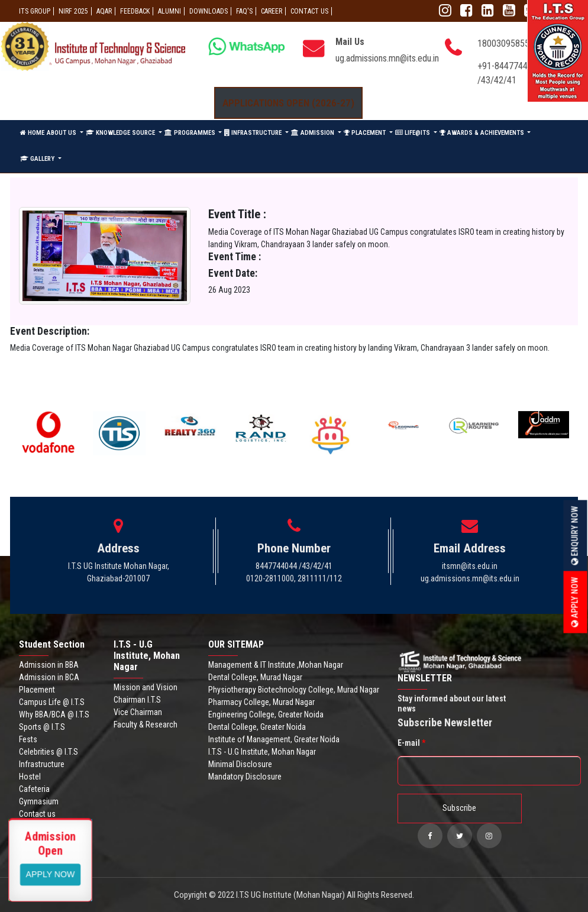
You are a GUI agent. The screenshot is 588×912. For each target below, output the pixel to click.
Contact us (37, 814)
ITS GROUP (35, 11)
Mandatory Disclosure (245, 777)
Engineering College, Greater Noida (266, 714)
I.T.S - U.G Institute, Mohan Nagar (262, 752)
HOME (32, 133)
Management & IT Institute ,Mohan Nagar (276, 665)
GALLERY (38, 159)
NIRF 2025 (73, 11)
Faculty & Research (146, 725)
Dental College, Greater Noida (257, 727)
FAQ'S (244, 11)
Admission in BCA (49, 677)
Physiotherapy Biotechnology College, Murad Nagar (294, 690)
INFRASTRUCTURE (254, 133)
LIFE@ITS (413, 133)
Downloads (209, 11)
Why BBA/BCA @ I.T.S (54, 714)
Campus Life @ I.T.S (52, 702)
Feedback (135, 11)
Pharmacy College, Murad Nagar (261, 702)
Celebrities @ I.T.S (49, 752)
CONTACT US (309, 11)
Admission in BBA (49, 665)
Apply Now (575, 602)
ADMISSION (314, 133)
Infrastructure (42, 764)
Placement (37, 690)
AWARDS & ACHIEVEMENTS (483, 133)
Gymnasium (39, 801)
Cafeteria (34, 789)
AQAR (104, 11)
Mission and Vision (146, 687)
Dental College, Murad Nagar (255, 677)
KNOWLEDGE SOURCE (121, 133)
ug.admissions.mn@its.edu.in (387, 58)
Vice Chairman (138, 712)
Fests (28, 739)
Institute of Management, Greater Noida (274, 739)
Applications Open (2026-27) (288, 103)
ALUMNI (169, 11)
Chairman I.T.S (137, 700)
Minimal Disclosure (240, 764)
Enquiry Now (575, 536)
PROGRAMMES (191, 133)
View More (51, 874)
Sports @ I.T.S (42, 727)
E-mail (411, 743)
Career (272, 11)
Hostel (30, 777)
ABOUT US (62, 133)
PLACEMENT (366, 133)
